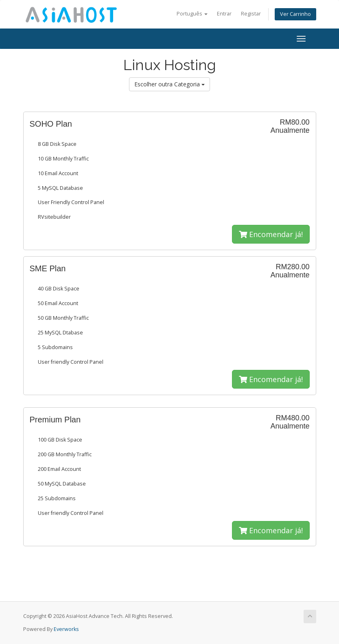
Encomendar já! (271, 234)
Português (192, 14)
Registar (251, 14)
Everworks (66, 629)
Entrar (224, 14)
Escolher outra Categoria (169, 84)
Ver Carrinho (295, 14)
